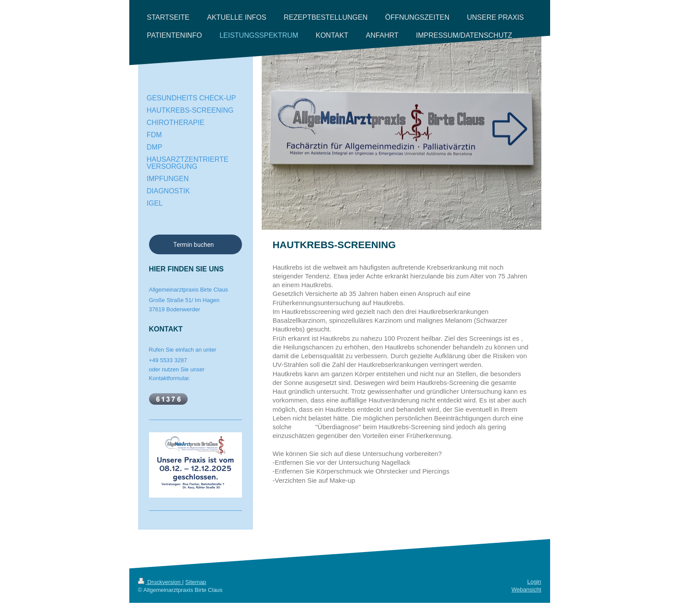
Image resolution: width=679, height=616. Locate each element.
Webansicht (526, 589)
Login (534, 582)
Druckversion (160, 582)
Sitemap (196, 582)
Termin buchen (194, 245)
